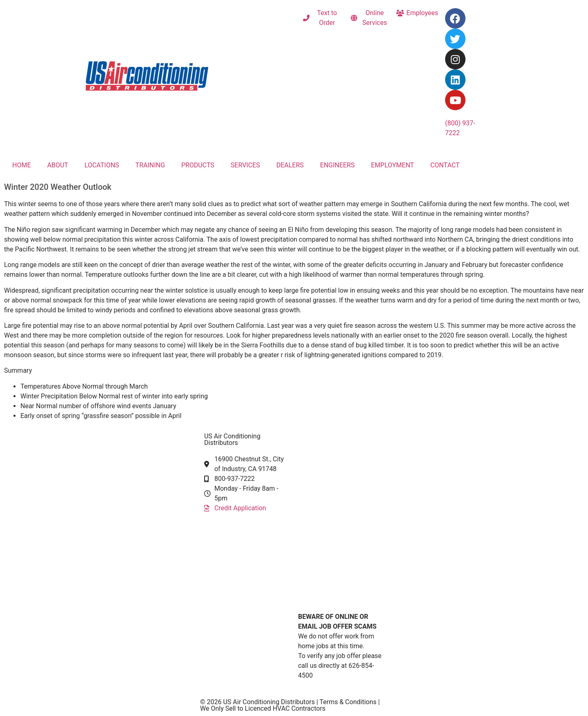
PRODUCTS (198, 165)
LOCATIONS (102, 165)
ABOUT (57, 165)
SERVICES (245, 165)
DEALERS (290, 165)
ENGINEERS (337, 165)
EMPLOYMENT (393, 165)
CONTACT (445, 165)
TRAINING (150, 165)
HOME (21, 165)
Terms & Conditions (349, 702)
